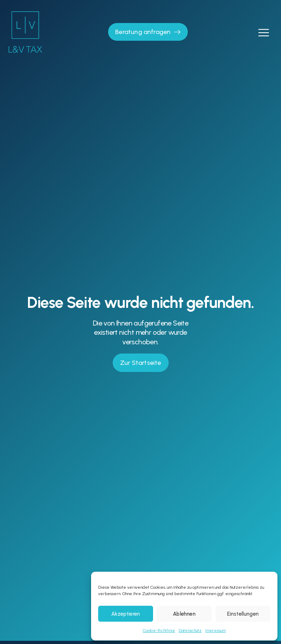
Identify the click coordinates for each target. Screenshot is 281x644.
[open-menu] (263, 32)
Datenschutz (190, 631)
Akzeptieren (126, 614)
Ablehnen (184, 614)
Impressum (215, 631)
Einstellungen (243, 614)
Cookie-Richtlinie (159, 631)
